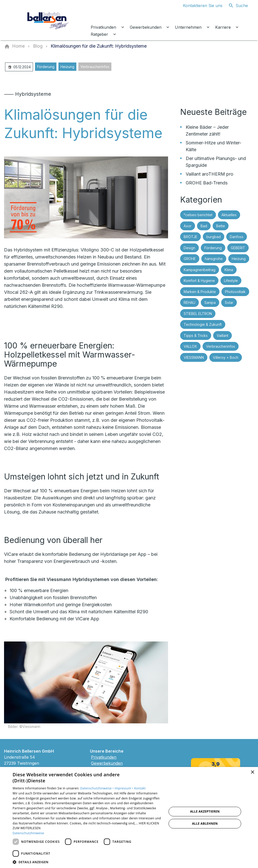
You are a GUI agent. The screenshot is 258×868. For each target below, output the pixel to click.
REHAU (189, 302)
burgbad (214, 237)
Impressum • (124, 788)
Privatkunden (104, 757)
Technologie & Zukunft (203, 324)
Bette (221, 226)
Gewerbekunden (107, 763)
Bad (204, 226)
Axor (188, 226)
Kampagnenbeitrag (200, 270)
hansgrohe (214, 259)
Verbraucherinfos (95, 67)
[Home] (18, 46)
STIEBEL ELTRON (198, 314)
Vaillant (222, 335)
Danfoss (237, 237)
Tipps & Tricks (196, 335)
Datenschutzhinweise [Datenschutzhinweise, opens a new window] (28, 833)
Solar (229, 302)
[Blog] (38, 46)
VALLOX (190, 346)
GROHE (190, 259)
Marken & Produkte (200, 292)
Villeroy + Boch (226, 357)
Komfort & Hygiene (199, 281)
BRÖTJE (190, 237)
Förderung (46, 67)
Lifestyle (231, 281)
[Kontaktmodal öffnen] (199, 6)
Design (189, 248)
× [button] (252, 772)
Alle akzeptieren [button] (205, 811)
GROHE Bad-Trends (207, 183)
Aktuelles (229, 215)
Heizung (67, 67)
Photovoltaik (235, 292)
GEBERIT (238, 248)
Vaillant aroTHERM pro (209, 174)
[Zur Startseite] (48, 20)
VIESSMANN (194, 357)
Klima (229, 270)
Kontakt (140, 788)
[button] (87, 862)
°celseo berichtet (198, 215)
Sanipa (210, 302)
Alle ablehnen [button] (205, 824)
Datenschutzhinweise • (97, 788)
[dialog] (129, 817)
